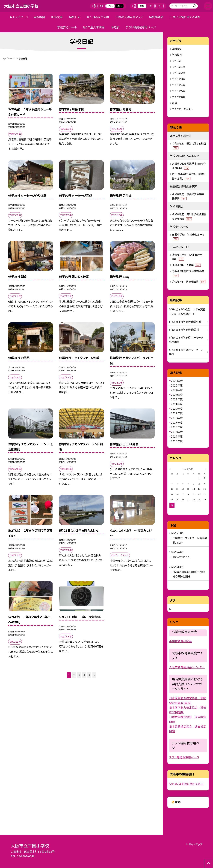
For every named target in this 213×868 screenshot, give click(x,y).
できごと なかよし (182, 109)
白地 (110, 6)
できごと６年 (179, 97)
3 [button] (79, 675)
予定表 (115, 27)
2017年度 (177, 422)
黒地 (119, 6)
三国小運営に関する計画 (185, 17)
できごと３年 (179, 79)
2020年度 (177, 409)
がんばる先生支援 (98, 17)
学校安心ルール (67, 27)
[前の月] (170, 469)
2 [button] (74, 675)
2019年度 (177, 413)
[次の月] (206, 469)
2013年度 (177, 441)
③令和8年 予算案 (186, 265)
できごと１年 (179, 67)
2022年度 (177, 399)
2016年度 (177, 427)
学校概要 (39, 17)
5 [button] (89, 675)
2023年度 (177, 395)
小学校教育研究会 (180, 641)
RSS (178, 802)
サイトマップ (195, 844)
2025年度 (177, 385)
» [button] (94, 675)
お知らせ (177, 48)
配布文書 (57, 17)
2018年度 (177, 418)
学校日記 (75, 17)
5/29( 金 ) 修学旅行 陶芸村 (184, 330)
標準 (142, 6)
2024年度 (177, 390)
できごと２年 (179, 73)
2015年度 (177, 432)
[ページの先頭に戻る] (209, 864)
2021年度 (177, 404)
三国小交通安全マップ (129, 17)
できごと (176, 61)
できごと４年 (179, 85)
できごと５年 (179, 91)
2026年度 (177, 381)
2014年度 (177, 436)
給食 (175, 103)
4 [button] (84, 675)
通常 (101, 6)
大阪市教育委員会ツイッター (187, 667)
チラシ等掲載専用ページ (141, 27)
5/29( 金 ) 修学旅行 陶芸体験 (185, 322)
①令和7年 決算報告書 (189, 281)
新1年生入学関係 (94, 27)
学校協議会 (156, 17)
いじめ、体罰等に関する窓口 (186, 784)
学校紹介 (177, 54)
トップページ (21, 17)
